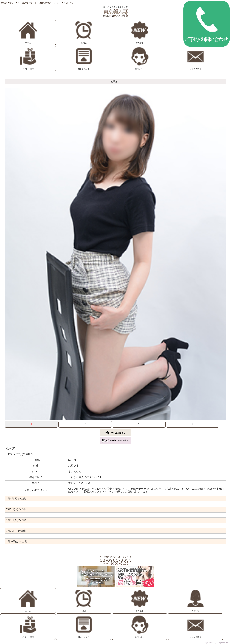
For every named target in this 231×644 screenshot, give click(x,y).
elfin (214, 643)
